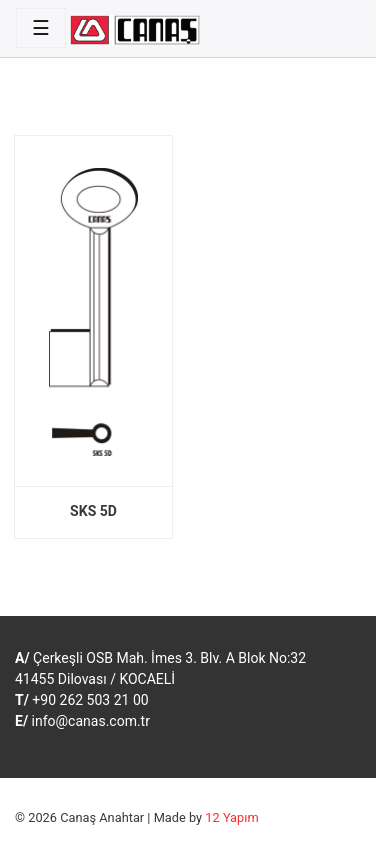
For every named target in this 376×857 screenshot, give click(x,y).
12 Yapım (231, 817)
